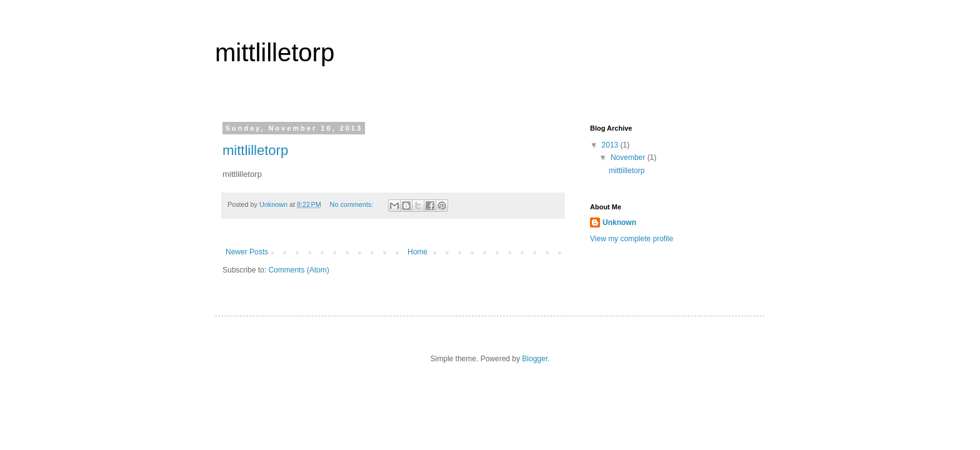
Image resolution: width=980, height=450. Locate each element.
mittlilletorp (275, 52)
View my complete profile (632, 239)
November (629, 157)
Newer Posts (247, 252)
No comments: (353, 204)
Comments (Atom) (298, 270)
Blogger (535, 359)
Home (417, 252)
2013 (611, 145)
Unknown (619, 222)
